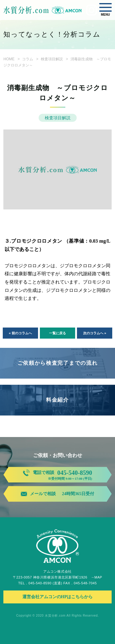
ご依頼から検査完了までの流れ (58, 363)
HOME (9, 59)
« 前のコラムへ (20, 333)
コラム (28, 59)
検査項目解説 (52, 59)
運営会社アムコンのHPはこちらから (57, 597)
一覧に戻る (57, 333)
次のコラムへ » (95, 333)
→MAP (96, 577)
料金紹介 (57, 400)
